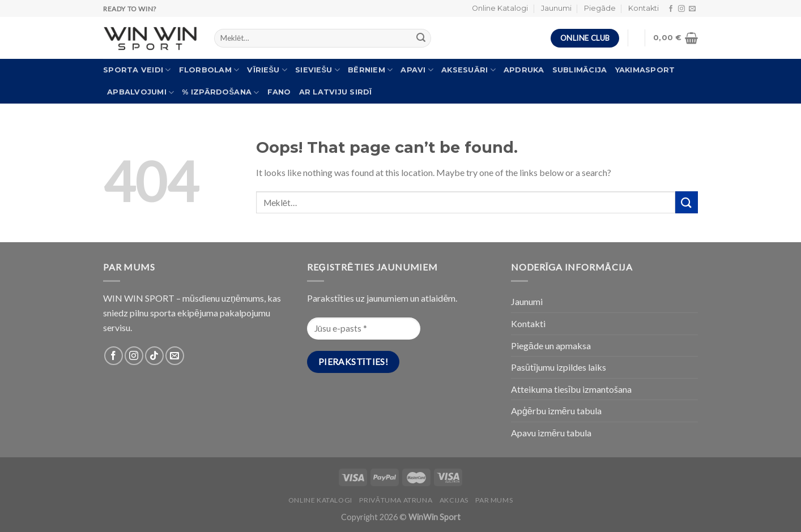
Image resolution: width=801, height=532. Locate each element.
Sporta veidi (137, 70)
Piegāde (600, 8)
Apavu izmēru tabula (551, 433)
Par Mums (494, 500)
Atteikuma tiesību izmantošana (571, 389)
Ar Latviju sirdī (336, 92)
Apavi (417, 70)
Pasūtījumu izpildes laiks (559, 367)
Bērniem (370, 70)
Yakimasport (645, 70)
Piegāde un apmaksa (551, 346)
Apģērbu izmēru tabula (556, 411)
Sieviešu (318, 70)
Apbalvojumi (140, 93)
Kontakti (644, 8)
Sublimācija (580, 70)
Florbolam (209, 70)
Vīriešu (267, 70)
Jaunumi (556, 8)
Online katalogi (320, 500)
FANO (279, 92)
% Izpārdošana (220, 93)
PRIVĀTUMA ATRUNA (396, 500)
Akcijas (454, 500)
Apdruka (524, 70)
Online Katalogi (500, 8)
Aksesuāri (468, 70)
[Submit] (687, 202)
